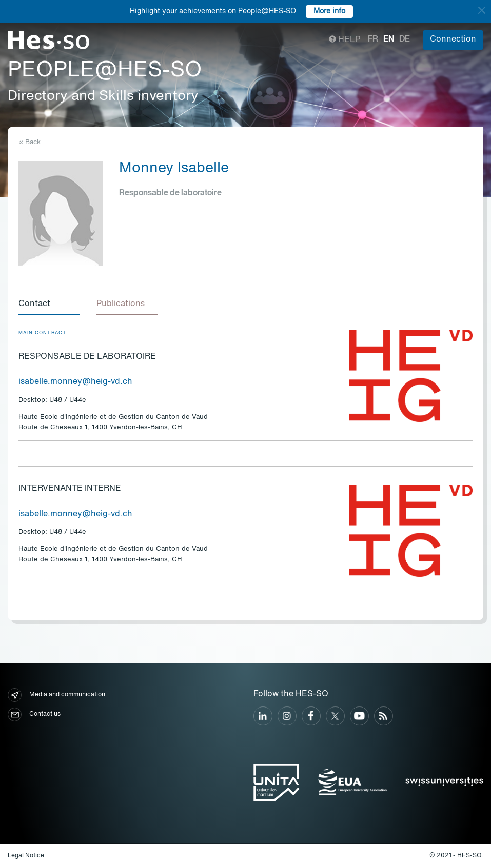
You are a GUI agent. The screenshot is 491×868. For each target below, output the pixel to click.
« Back (30, 142)
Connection (453, 39)
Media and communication (56, 695)
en (389, 39)
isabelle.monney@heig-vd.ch (75, 382)
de (405, 39)
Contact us (34, 714)
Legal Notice (26, 856)
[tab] (49, 305)
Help (345, 40)
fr (373, 39)
